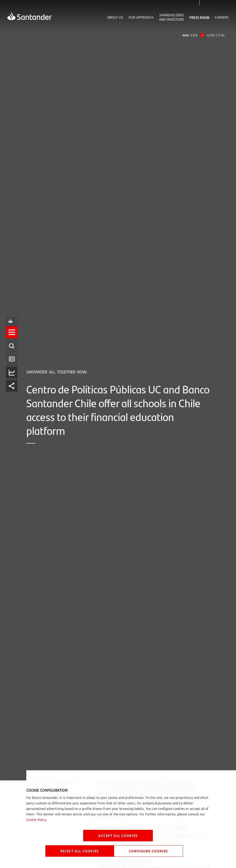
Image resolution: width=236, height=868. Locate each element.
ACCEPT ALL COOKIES (118, 835)
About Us (115, 17)
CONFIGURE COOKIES (148, 851)
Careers (222, 17)
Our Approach (141, 17)
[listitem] (13, 414)
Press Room (199, 17)
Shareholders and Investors (171, 17)
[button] (13, 414)
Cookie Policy (36, 820)
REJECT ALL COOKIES (80, 851)
